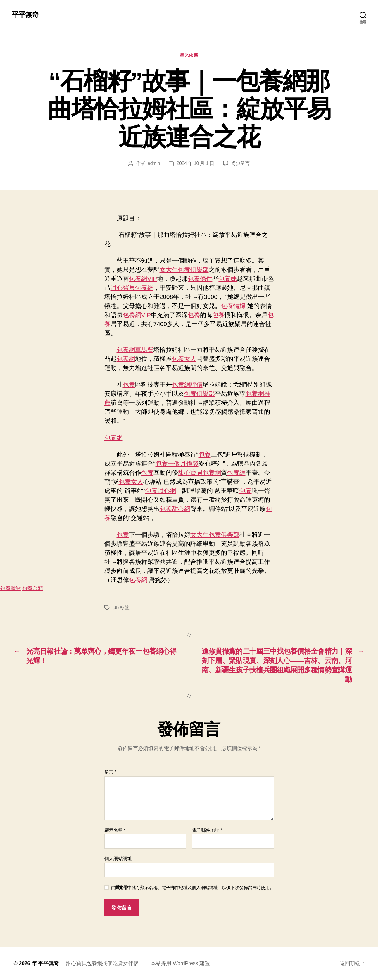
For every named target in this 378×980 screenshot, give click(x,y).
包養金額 (33, 588)
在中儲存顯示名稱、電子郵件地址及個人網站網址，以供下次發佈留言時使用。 (192, 887)
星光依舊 (189, 55)
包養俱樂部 (200, 393)
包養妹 (228, 279)
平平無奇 (25, 15)
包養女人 (184, 359)
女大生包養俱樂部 (184, 269)
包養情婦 (233, 306)
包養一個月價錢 (177, 463)
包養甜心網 (161, 491)
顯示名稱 (115, 830)
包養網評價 (187, 384)
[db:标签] (121, 608)
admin (154, 163)
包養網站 (10, 588)
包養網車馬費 (135, 350)
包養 (194, 315)
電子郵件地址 (207, 830)
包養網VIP (143, 279)
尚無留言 (240, 163)
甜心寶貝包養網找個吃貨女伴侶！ (105, 963)
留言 (111, 772)
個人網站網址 (118, 858)
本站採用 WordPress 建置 (180, 963)
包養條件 (200, 279)
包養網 (126, 359)
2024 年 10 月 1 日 (195, 163)
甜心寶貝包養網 (132, 288)
